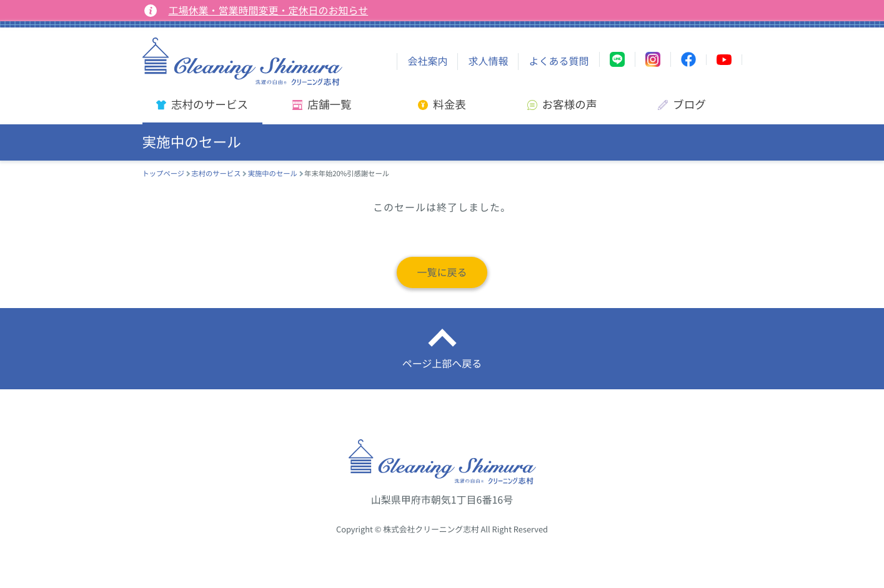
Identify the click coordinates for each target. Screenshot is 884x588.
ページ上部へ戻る (442, 364)
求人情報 (488, 61)
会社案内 (427, 61)
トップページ (164, 173)
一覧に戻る (442, 272)
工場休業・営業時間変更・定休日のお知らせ (269, 11)
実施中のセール (273, 173)
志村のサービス (216, 173)
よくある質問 (559, 61)
